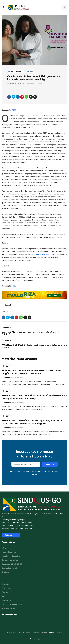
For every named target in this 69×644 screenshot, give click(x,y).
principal (7, 305)
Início (4, 548)
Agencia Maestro (56, 633)
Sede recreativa (8, 608)
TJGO (14, 110)
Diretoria (5, 572)
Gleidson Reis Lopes (17, 83)
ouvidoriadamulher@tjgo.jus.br (45, 254)
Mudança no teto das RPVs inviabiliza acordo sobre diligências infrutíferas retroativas (31, 374)
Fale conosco (11, 535)
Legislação (6, 600)
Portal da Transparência (12, 604)
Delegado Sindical (9, 568)
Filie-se (5, 592)
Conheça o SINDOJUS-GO (12, 564)
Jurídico (5, 596)
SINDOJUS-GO (9, 379)
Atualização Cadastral (11, 556)
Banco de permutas (10, 560)
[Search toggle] (65, 7)
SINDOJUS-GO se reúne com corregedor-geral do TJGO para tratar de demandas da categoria (34, 424)
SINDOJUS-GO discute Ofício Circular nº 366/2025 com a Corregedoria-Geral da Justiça (34, 399)
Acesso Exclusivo (9, 552)
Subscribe (50, 467)
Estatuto (5, 584)
